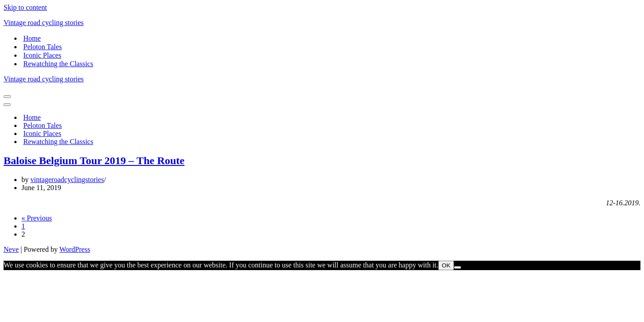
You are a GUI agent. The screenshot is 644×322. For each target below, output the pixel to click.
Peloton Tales (42, 47)
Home (32, 38)
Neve (11, 249)
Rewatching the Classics (58, 64)
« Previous (37, 218)
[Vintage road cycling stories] (322, 23)
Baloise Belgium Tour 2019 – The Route (94, 161)
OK (446, 265)
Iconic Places (42, 55)
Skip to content (25, 7)
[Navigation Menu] (7, 97)
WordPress (75, 249)
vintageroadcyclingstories (67, 180)
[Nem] (458, 267)
